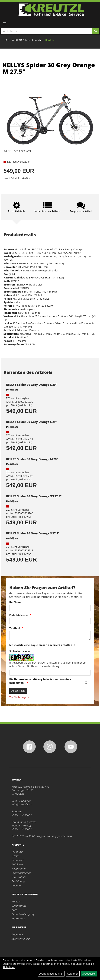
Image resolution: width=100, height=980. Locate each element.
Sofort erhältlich (21, 939)
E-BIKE (15, 856)
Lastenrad (17, 860)
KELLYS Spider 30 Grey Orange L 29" (32, 385)
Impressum (18, 918)
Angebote (17, 934)
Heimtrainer (19, 869)
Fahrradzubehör (21, 873)
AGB (14, 910)
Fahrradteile (19, 877)
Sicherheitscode (20, 651)
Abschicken (18, 691)
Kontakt (16, 901)
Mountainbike (33, 40)
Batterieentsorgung (23, 914)
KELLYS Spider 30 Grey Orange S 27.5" (33, 533)
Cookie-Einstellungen (51, 974)
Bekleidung (18, 881)
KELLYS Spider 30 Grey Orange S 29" (32, 422)
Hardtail (50, 40)
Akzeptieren (89, 974)
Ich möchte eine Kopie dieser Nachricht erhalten (41, 645)
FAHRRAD (16, 40)
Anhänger (17, 864)
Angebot (16, 885)
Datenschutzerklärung (28, 679)
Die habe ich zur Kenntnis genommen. (40, 681)
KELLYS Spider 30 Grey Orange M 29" (32, 459)
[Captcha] (50, 673)
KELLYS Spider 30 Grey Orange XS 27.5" (34, 496)
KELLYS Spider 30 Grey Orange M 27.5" (49, 68)
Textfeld (15, 628)
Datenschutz (19, 906)
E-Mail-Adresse (19, 615)
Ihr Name (15, 602)
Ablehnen (73, 974)
